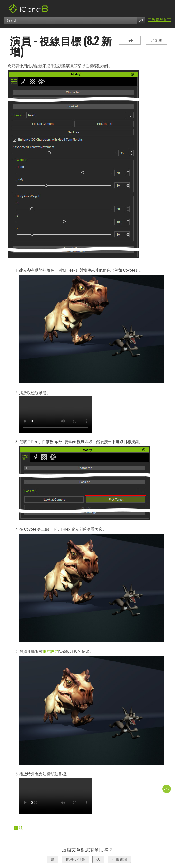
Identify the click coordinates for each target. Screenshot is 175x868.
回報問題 (119, 860)
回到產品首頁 (159, 20)
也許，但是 (75, 860)
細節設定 (50, 652)
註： (21, 828)
